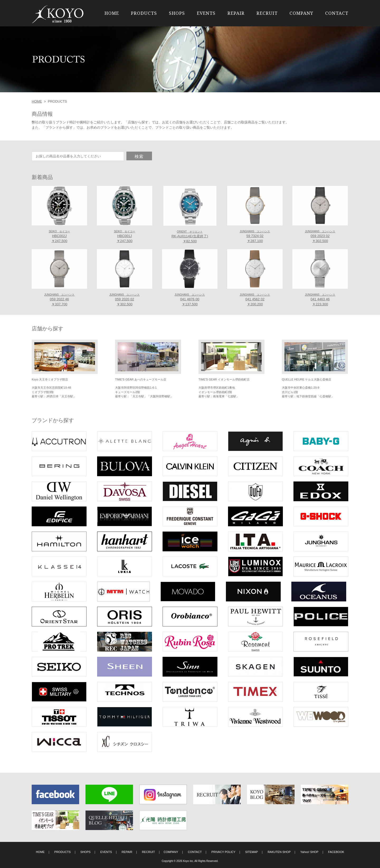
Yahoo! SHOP (309, 852)
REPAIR (236, 13)
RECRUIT (267, 13)
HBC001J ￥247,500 (125, 237)
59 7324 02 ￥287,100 (255, 237)
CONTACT (337, 13)
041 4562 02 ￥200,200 (255, 300)
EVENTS (206, 13)
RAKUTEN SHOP (279, 852)
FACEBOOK (336, 852)
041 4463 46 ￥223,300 (320, 300)
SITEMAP (252, 852)
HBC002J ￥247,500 (60, 237)
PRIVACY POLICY (223, 852)
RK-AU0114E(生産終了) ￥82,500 (190, 237)
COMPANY (301, 13)
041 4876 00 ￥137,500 (190, 300)
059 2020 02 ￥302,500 (124, 300)
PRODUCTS (144, 13)
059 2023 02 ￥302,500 (320, 237)
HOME (112, 13)
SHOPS (177, 13)
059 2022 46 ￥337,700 (59, 300)
